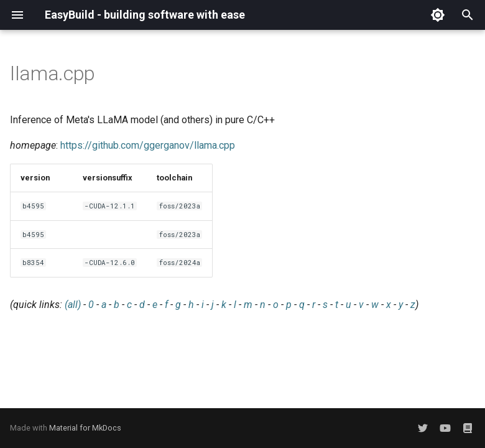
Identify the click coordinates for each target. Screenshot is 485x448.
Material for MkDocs (85, 428)
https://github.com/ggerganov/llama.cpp (148, 145)
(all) (73, 305)
